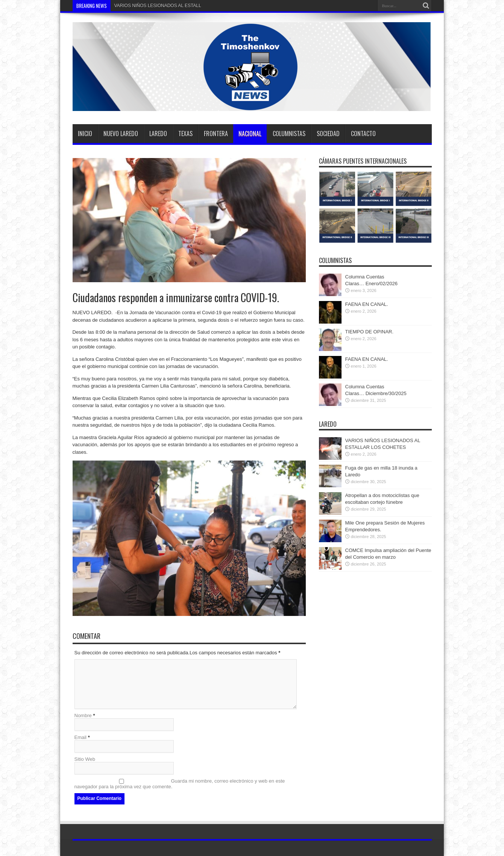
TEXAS (185, 134)
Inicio (85, 134)
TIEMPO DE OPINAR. (370, 332)
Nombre (83, 715)
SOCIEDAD (328, 134)
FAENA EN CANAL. (367, 304)
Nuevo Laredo (121, 134)
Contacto (363, 134)
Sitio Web (85, 759)
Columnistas (289, 134)
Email (81, 737)
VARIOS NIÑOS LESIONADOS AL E (151, 6)
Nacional (250, 134)
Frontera (216, 134)
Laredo (158, 134)
